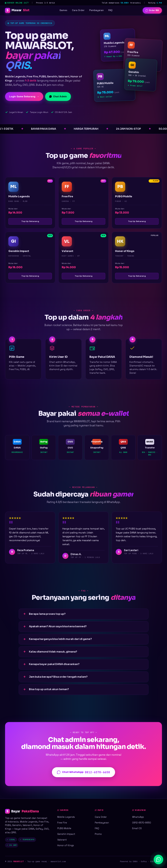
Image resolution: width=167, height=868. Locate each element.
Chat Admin (58, 96)
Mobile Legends (66, 817)
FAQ (110, 10)
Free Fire (62, 823)
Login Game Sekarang (24, 97)
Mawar (17, 10)
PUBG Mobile (64, 828)
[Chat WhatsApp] (158, 859)
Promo (98, 834)
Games (63, 10)
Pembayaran (96, 10)
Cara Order (78, 10)
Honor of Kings (66, 845)
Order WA (152, 10)
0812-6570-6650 (142, 823)
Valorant (62, 840)
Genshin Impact (66, 834)
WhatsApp (138, 817)
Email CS (137, 828)
